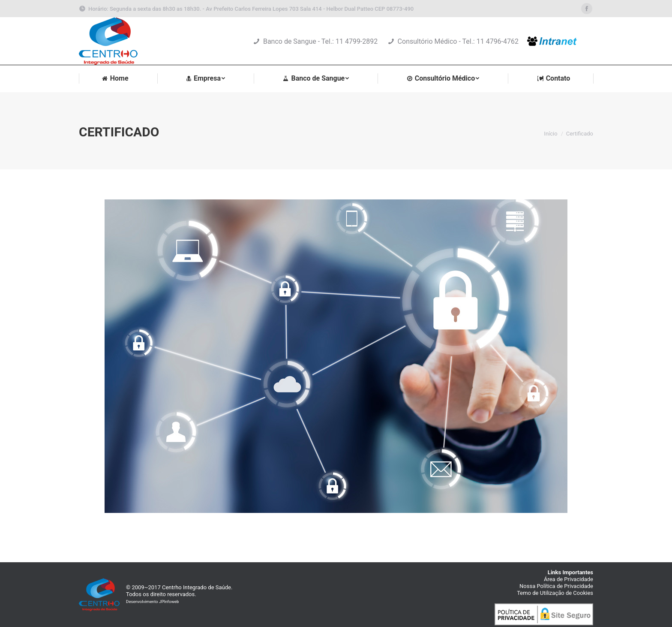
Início (550, 134)
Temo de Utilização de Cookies (555, 593)
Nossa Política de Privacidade (556, 586)
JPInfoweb (169, 601)
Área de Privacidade (568, 579)
